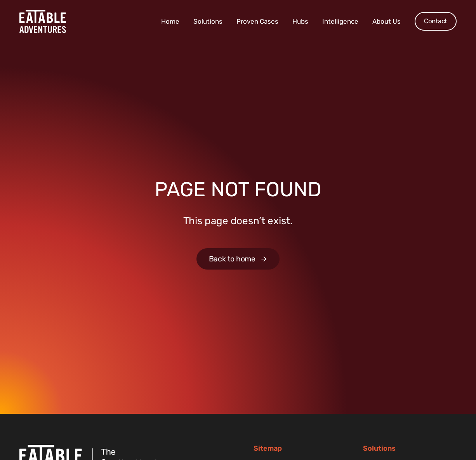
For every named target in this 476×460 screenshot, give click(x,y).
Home (170, 21)
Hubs (300, 21)
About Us (387, 21)
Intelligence (340, 21)
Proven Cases (257, 21)
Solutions (208, 21)
